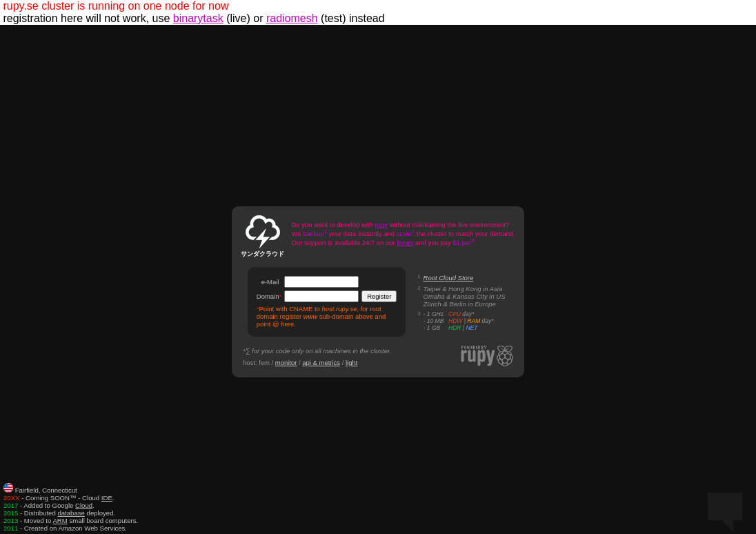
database (71, 513)
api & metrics (321, 363)
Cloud (84, 505)
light (351, 363)
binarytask (198, 18)
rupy (381, 225)
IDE (107, 498)
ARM (60, 521)
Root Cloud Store (449, 278)
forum (405, 243)
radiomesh (292, 18)
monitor (286, 363)
